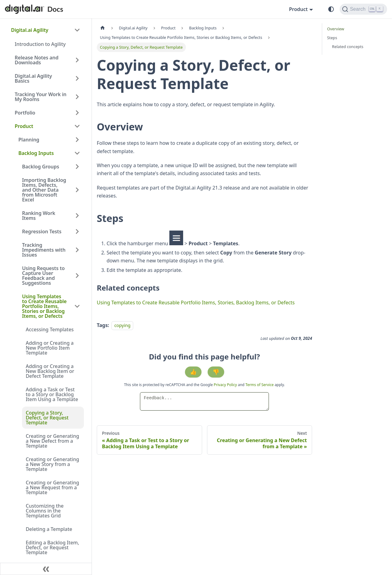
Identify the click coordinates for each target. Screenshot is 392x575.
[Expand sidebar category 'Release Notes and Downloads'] (77, 60)
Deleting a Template (49, 529)
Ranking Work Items (39, 216)
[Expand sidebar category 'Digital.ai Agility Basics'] (77, 78)
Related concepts (348, 47)
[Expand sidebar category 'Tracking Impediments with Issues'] (77, 250)
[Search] (363, 9)
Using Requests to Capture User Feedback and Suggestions (43, 276)
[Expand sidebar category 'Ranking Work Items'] (77, 216)
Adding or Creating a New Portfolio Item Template (50, 348)
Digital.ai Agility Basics (33, 78)
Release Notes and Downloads (37, 60)
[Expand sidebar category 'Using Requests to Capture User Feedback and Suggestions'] (77, 276)
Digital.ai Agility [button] (30, 30)
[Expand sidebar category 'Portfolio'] (77, 113)
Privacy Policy (226, 385)
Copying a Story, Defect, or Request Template (47, 418)
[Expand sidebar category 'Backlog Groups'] (77, 167)
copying (122, 325)
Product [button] (298, 9)
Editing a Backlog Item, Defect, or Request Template (52, 547)
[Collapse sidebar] (46, 569)
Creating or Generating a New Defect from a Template (52, 441)
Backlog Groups (41, 167)
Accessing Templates (50, 329)
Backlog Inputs (36, 153)
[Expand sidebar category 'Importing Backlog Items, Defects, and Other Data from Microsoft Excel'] (77, 190)
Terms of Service (259, 385)
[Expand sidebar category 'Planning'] (77, 140)
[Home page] (103, 28)
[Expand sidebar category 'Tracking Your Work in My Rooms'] (77, 97)
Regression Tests (42, 231)
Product (24, 126)
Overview (336, 29)
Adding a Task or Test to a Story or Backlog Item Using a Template (52, 394)
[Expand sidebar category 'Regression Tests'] (77, 231)
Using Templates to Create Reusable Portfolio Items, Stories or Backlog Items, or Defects (44, 306)
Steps (332, 38)
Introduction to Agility (40, 44)
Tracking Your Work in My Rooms (41, 97)
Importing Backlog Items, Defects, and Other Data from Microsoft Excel (44, 190)
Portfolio (25, 113)
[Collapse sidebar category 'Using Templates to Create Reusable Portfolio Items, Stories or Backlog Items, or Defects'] (77, 306)
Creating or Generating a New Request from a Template (52, 487)
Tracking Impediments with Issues (44, 250)
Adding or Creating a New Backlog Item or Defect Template (50, 371)
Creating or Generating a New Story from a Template (52, 464)
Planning (29, 140)
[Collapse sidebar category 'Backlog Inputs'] (77, 153)
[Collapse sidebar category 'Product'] (77, 126)
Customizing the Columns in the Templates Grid (45, 511)
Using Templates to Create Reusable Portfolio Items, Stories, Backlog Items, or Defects (196, 303)
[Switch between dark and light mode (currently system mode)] (331, 9)
